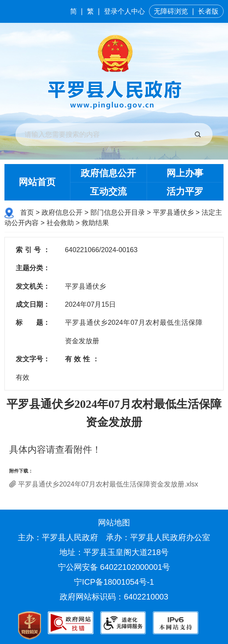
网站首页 (37, 182)
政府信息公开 (108, 173)
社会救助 (60, 223)
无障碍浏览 (171, 11)
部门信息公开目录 (118, 212)
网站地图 (114, 523)
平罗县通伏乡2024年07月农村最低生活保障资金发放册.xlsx (108, 484)
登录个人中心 (124, 11)
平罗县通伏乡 (173, 212)
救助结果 (95, 223)
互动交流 (108, 191)
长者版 (208, 11)
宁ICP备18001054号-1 (115, 582)
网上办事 (185, 173)
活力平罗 (185, 191)
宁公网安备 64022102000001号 (114, 567)
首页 (27, 212)
